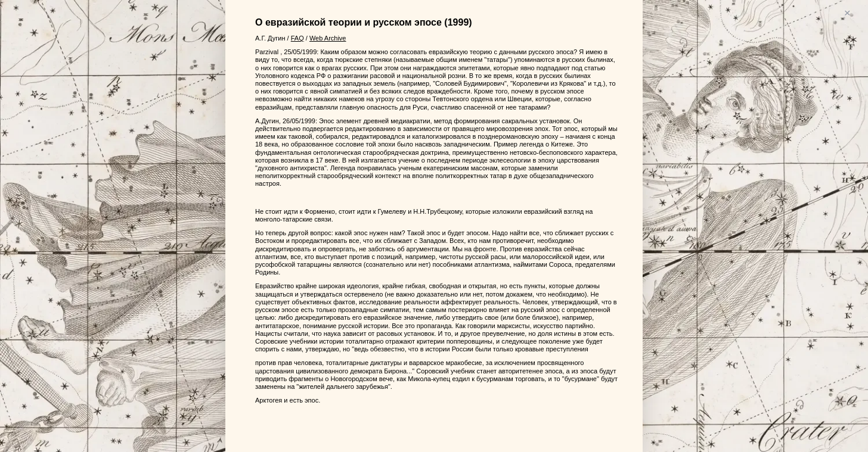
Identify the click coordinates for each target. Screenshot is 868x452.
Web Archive (328, 38)
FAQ (297, 38)
